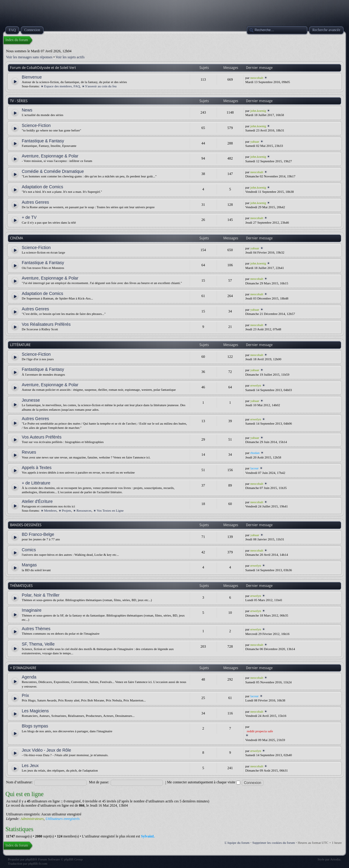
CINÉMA (16, 238)
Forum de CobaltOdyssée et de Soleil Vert (43, 68)
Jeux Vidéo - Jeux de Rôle (46, 750)
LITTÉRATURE (20, 345)
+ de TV (29, 217)
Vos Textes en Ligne (110, 510)
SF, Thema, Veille (38, 644)
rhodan (255, 453)
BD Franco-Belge (38, 534)
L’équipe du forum (237, 843)
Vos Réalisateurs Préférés (46, 324)
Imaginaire (32, 610)
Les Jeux (30, 766)
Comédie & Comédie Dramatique (53, 171)
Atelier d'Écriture (37, 501)
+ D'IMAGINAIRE (23, 668)
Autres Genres (35, 202)
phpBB (30, 859)
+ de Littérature (36, 483)
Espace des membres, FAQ (62, 86)
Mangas (29, 565)
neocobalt (257, 78)
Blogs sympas (35, 726)
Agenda (29, 677)
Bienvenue (32, 77)
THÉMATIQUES (21, 586)
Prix (25, 695)
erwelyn (255, 385)
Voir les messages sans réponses (29, 57)
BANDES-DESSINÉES (26, 525)
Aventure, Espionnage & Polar (50, 156)
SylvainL (148, 836)
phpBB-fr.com (38, 863)
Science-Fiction (36, 125)
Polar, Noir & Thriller (41, 595)
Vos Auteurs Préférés (42, 437)
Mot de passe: (99, 782)
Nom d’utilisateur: (19, 782)
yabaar (255, 141)
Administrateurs (32, 819)
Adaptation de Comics (42, 187)
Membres (50, 510)
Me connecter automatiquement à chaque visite (204, 782)
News (27, 110)
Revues (29, 452)
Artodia (335, 859)
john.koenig (258, 111)
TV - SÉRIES (19, 101)
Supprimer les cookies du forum (274, 843)
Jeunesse (31, 400)
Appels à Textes (37, 468)
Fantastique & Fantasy (43, 141)
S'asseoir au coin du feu (101, 86)
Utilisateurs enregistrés (63, 819)
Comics (29, 550)
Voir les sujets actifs (70, 57)
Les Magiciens (35, 711)
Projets (67, 510)
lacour (254, 468)
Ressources (84, 510)
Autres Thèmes (36, 629)
